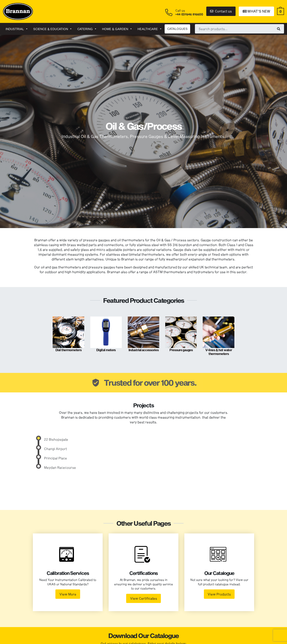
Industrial (17, 29)
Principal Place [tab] (56, 458)
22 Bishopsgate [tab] (56, 439)
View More (68, 594)
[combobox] (239, 29)
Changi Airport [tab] (56, 449)
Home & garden (117, 29)
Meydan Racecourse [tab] (60, 467)
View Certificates (144, 598)
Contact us (221, 11)
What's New (257, 11)
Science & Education (53, 29)
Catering (87, 29)
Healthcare (150, 29)
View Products (219, 594)
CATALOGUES (177, 29)
